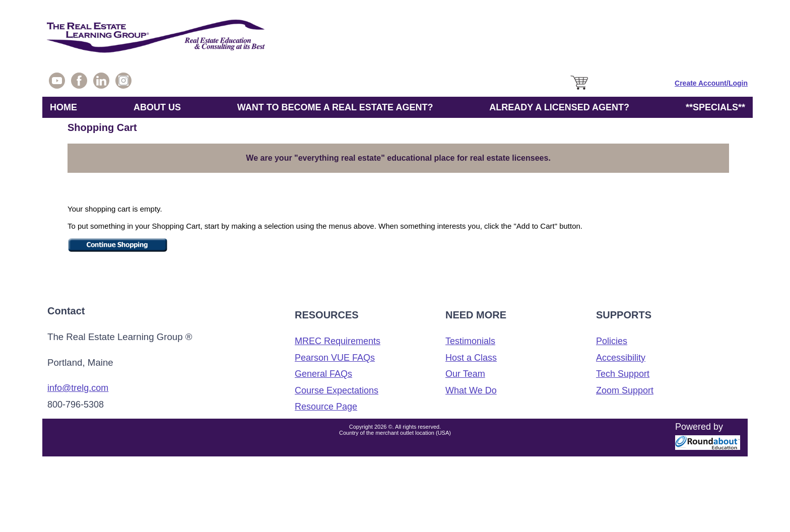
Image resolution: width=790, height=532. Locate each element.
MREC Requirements (338, 341)
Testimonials (470, 341)
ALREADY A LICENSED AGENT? (559, 107)
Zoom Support (625, 390)
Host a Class (471, 358)
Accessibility (621, 358)
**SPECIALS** (715, 107)
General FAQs (323, 374)
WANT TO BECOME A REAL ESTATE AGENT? (335, 107)
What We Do (471, 390)
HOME (63, 107)
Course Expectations (337, 390)
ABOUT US (157, 107)
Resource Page (326, 407)
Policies (612, 341)
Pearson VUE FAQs (335, 358)
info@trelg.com (78, 388)
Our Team (465, 374)
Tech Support (623, 374)
